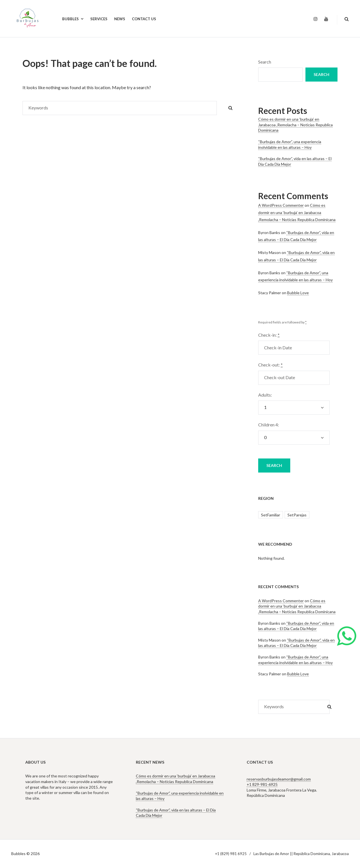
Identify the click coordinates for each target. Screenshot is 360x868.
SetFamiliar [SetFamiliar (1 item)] (271, 515)
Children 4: (269, 425)
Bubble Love (298, 293)
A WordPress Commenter (281, 205)
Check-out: (270, 365)
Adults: (265, 395)
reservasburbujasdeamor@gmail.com (279, 779)
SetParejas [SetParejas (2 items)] (297, 515)
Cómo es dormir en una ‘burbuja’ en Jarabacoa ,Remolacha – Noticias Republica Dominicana (295, 125)
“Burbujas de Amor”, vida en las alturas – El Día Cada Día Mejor (296, 626)
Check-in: (269, 335)
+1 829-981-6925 (262, 784)
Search (265, 62)
